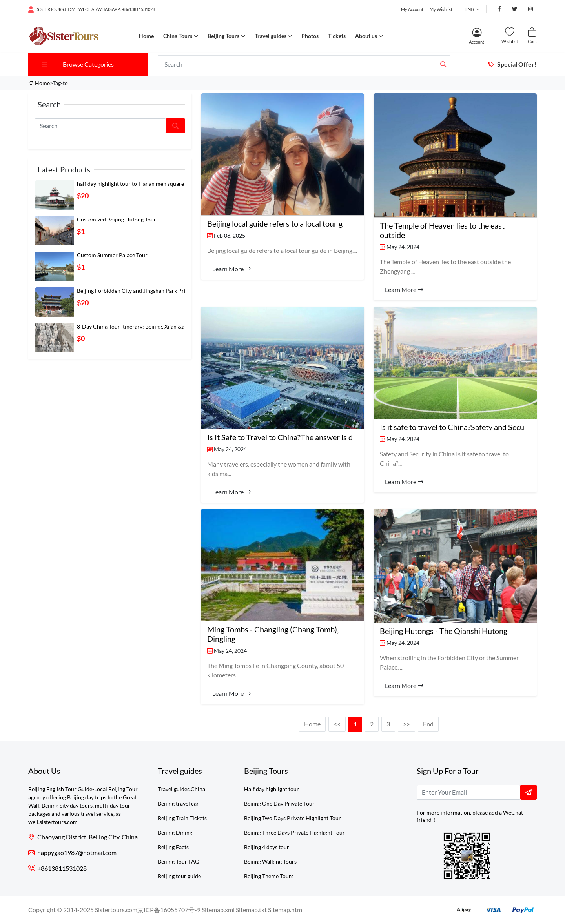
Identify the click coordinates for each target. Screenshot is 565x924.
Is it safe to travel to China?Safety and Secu (452, 427)
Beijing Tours (223, 36)
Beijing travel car (178, 803)
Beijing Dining (175, 832)
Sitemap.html (286, 910)
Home (146, 36)
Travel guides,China (181, 789)
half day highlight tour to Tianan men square (130, 184)
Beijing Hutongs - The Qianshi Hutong (444, 631)
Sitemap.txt (251, 910)
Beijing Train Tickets (182, 818)
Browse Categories (77, 64)
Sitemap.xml (218, 910)
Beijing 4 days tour (267, 847)
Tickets (337, 36)
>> (406, 724)
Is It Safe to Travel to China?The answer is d (280, 437)
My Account (412, 9)
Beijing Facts (173, 847)
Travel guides (271, 36)
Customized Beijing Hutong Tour (117, 219)
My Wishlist (441, 9)
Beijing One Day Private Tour (279, 803)
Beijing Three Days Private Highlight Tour (294, 832)
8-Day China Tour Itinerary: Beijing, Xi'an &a (131, 326)
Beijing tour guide (179, 876)
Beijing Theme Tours (269, 876)
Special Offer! (512, 64)
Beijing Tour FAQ (179, 861)
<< (337, 724)
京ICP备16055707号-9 (169, 910)
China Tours (178, 36)
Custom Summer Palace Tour (112, 255)
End (428, 724)
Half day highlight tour (272, 789)
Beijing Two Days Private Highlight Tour (293, 818)
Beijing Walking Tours (270, 861)
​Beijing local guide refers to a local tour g (275, 223)
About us (366, 36)
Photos (310, 36)
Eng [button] (470, 9)
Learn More (232, 269)
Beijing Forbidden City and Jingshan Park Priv (133, 291)
